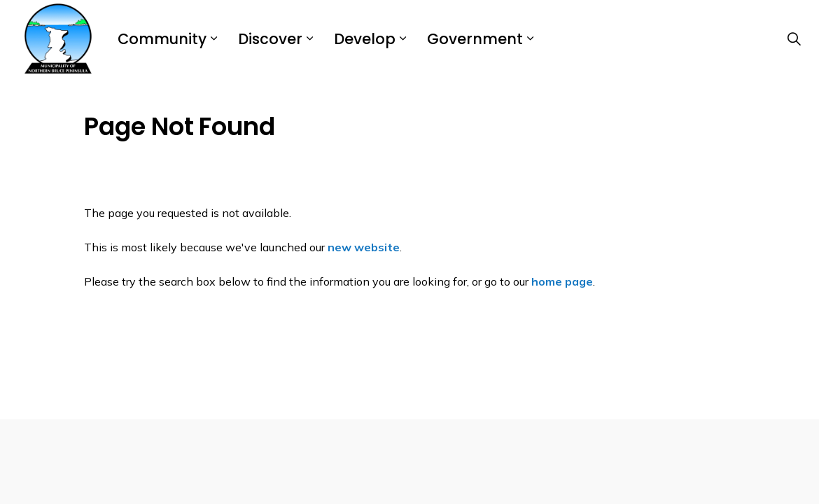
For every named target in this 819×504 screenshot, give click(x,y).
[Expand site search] (794, 38)
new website (364, 247)
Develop (365, 39)
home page (562, 281)
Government (475, 39)
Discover (270, 39)
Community (162, 39)
